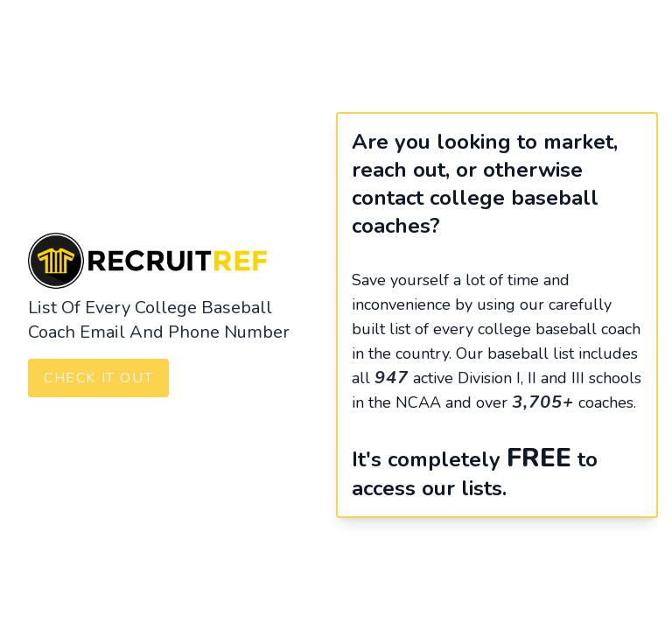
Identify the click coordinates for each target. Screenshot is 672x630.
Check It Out (98, 378)
